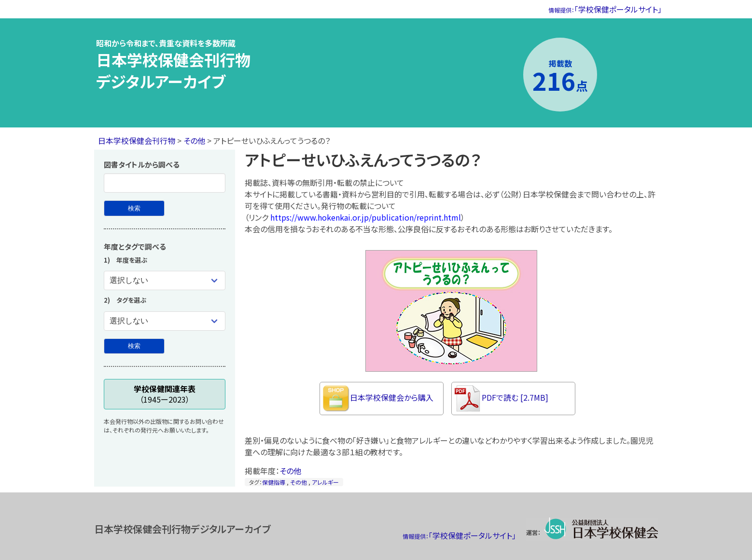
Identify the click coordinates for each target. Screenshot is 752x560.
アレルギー (325, 482)
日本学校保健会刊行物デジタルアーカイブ (173, 70)
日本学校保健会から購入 (378, 399)
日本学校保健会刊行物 (137, 140)
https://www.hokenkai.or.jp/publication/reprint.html (366, 217)
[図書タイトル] (165, 183)
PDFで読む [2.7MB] (501, 399)
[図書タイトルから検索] (134, 208)
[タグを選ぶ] (165, 321)
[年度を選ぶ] (165, 280)
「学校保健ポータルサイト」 (605, 9)
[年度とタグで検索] (134, 346)
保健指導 (274, 482)
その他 (194, 140)
